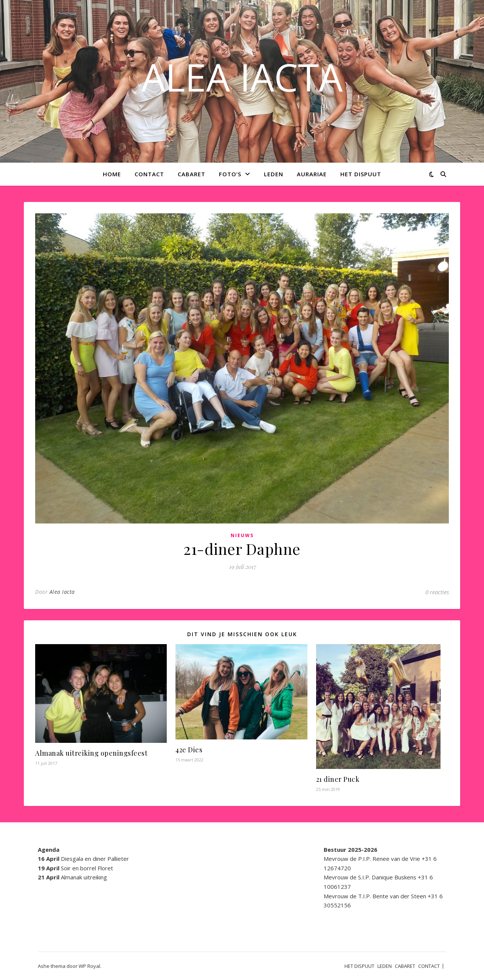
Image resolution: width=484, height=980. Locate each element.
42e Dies (189, 750)
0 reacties (437, 592)
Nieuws (242, 535)
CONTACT (149, 174)
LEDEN (274, 174)
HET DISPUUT (361, 174)
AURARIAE (312, 174)
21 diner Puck (338, 779)
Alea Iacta (62, 592)
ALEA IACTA (242, 77)
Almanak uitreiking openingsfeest (91, 753)
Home (112, 174)
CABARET (192, 174)
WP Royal (89, 966)
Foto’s (230, 174)
